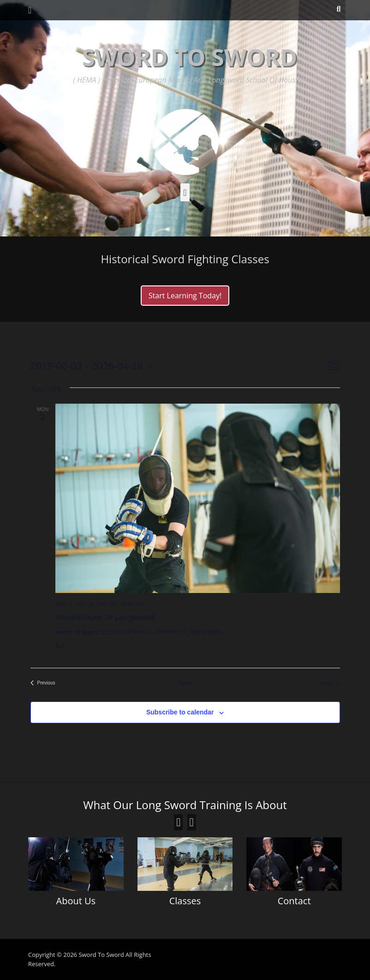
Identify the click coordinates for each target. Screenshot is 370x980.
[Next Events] (331, 683)
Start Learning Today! (185, 296)
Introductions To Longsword (105, 617)
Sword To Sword (190, 57)
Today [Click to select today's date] (185, 683)
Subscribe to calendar (180, 712)
